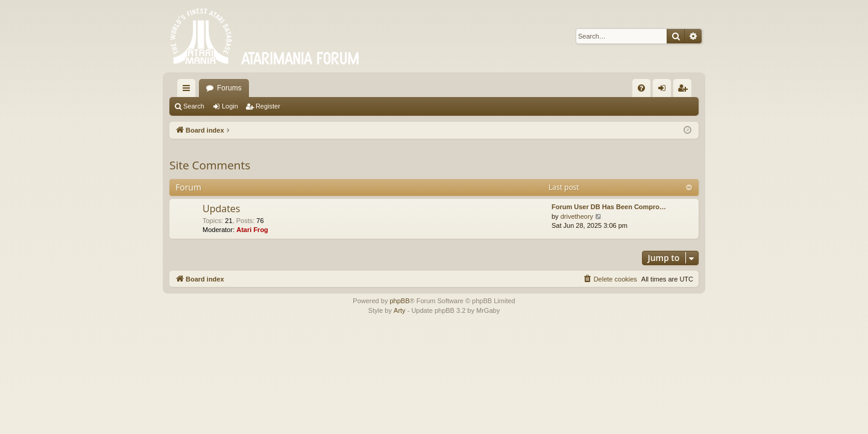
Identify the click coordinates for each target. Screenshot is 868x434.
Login (230, 106)
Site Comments (210, 165)
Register (268, 106)
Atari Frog (252, 230)
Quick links (189, 90)
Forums (229, 88)
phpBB (399, 301)
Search (194, 106)
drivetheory (577, 216)
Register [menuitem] (685, 90)
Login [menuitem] (665, 90)
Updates (221, 209)
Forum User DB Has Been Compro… (609, 207)
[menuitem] (641, 88)
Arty (400, 310)
